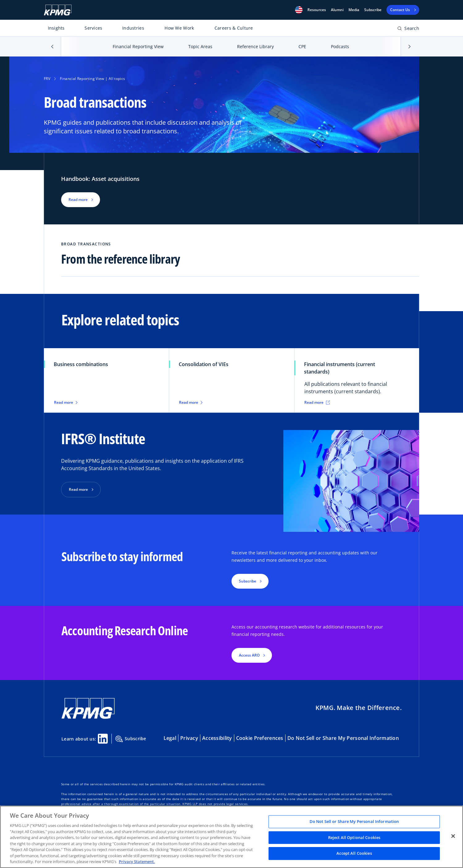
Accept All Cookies (354, 853)
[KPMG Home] (58, 10)
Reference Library (255, 46)
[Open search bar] (408, 29)
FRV (47, 79)
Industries (133, 28)
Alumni (337, 10)
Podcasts (340, 46)
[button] (299, 10)
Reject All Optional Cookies (354, 837)
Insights (56, 28)
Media (354, 10)
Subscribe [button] (248, 581)
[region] (231, 837)
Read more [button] (78, 200)
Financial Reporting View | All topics (92, 79)
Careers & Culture (234, 28)
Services (93, 28)
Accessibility (217, 738)
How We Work (179, 28)
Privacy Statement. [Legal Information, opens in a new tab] (137, 862)
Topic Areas (200, 46)
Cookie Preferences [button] (260, 738)
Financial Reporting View (138, 46)
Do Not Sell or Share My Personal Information (343, 738)
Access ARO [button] (249, 655)
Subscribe (373, 10)
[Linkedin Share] (103, 739)
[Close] (453, 836)
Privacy (189, 738)
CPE (302, 46)
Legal (170, 738)
